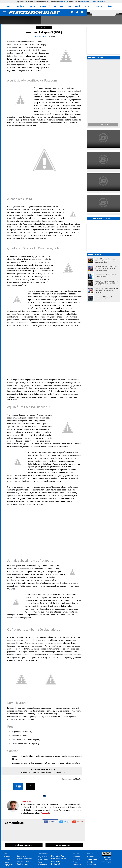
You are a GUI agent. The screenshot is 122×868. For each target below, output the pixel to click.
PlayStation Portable (59, 859)
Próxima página (63, 845)
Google (78, 822)
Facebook (45, 813)
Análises (32, 6)
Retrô (78, 6)
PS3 (62, 6)
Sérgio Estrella (104, 861)
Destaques (7, 857)
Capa (9, 6)
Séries (87, 6)
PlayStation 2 (43, 859)
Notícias (21, 6)
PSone (40, 862)
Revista (99, 6)
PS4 (54, 6)
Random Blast (22, 864)
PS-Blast (108, 858)
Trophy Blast (8, 865)
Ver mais (103, 125)
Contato (91, 857)
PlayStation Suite (58, 861)
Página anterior (25, 845)
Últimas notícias (96, 58)
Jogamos (44, 28)
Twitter (76, 862)
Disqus (64, 822)
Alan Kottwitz (27, 801)
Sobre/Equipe (92, 859)
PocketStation (57, 864)
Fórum (109, 6)
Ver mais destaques (102, 218)
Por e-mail (77, 859)
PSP (18, 786)
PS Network (42, 865)
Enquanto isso (22, 856)
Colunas (43, 6)
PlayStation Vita (57, 856)
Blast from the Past (24, 859)
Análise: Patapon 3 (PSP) (44, 32)
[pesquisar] (104, 13)
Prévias (6, 862)
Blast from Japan (23, 861)
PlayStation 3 (43, 857)
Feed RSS (77, 857)
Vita (69, 6)
